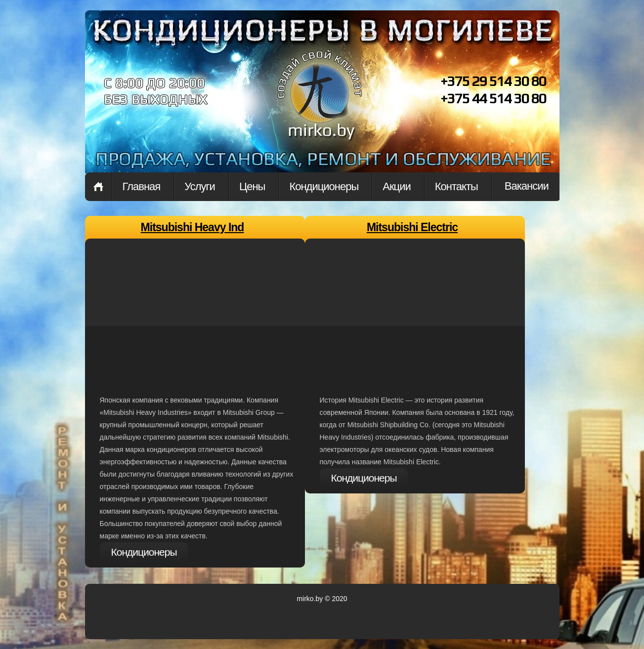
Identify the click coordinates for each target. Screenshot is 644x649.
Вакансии (527, 186)
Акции (396, 186)
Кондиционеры (324, 186)
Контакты (456, 186)
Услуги (200, 186)
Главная (98, 187)
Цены (252, 186)
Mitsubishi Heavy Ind (193, 227)
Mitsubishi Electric (412, 227)
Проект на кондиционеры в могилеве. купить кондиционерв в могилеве (320, 103)
